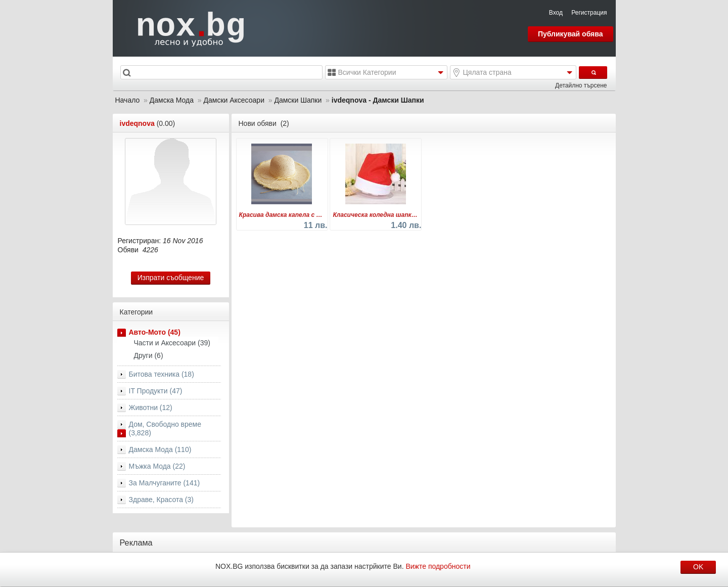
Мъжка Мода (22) (157, 466)
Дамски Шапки (298, 100)
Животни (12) (151, 408)
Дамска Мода (172, 100)
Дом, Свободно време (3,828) (165, 428)
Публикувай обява (571, 34)
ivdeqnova (137, 123)
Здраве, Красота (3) (161, 500)
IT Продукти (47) (156, 391)
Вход (556, 13)
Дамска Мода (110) (160, 449)
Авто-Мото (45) (155, 332)
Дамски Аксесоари (234, 100)
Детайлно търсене (581, 85)
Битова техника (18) (162, 374)
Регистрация (589, 13)
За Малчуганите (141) (165, 483)
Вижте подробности (438, 566)
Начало (128, 100)
